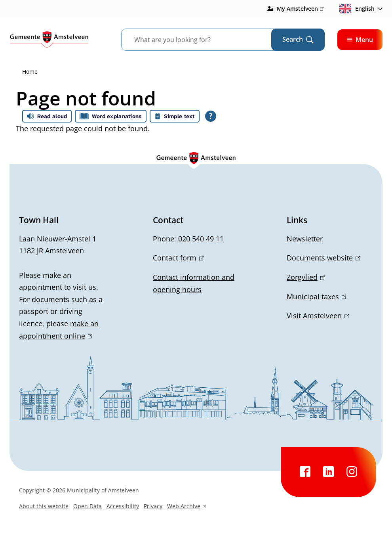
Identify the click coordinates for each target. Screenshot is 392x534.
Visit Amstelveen (318, 316)
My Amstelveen (300, 9)
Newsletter (305, 239)
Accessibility (123, 506)
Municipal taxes (316, 297)
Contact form (178, 258)
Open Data (88, 506)
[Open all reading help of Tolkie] (211, 116)
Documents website (323, 258)
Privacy (153, 506)
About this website (44, 506)
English (357, 9)
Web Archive (186, 507)
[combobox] (206, 40)
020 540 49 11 (201, 239)
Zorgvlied (306, 277)
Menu (360, 40)
